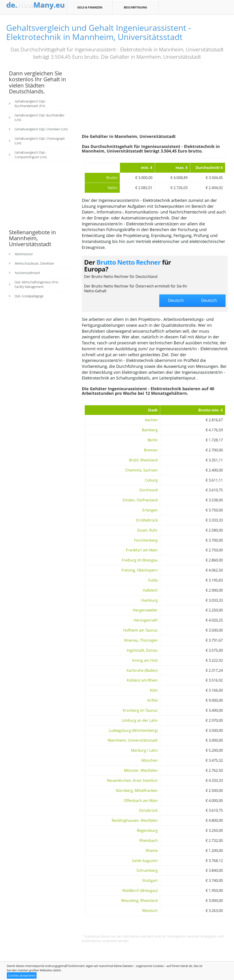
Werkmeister (24, 254)
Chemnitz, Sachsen (141, 470)
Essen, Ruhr (148, 530)
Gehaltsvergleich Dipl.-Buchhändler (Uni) (40, 117)
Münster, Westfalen (141, 770)
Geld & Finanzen (90, 7)
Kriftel (153, 700)
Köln (154, 690)
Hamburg (149, 600)
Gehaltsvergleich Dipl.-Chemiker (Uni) (41, 129)
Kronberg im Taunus (140, 710)
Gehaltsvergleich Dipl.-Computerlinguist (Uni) (31, 155)
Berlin (153, 440)
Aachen (151, 420)
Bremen (151, 450)
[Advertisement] (41, 195)
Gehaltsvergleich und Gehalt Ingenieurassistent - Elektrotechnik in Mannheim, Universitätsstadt (99, 32)
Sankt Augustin (145, 861)
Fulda (153, 580)
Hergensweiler (145, 610)
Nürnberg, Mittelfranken (137, 790)
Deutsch (209, 300)
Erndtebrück (147, 520)
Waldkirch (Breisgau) (140, 890)
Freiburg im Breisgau (140, 560)
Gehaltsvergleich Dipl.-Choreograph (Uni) (40, 141)
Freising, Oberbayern (140, 570)
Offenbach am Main (141, 801)
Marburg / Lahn (144, 750)
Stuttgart (150, 880)
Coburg (151, 480)
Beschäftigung (135, 7)
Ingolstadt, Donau (142, 650)
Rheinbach (149, 840)
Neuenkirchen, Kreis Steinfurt (132, 780)
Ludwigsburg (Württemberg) (133, 730)
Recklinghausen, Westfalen (135, 820)
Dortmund (149, 490)
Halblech (150, 590)
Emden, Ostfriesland (140, 500)
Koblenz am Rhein (142, 680)
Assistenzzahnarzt (27, 273)
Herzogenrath (146, 620)
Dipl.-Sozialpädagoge (29, 296)
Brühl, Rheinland (143, 460)
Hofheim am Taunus (140, 630)
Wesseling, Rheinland (139, 901)
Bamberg (150, 430)
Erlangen (150, 510)
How (35, 5)
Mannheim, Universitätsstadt (133, 740)
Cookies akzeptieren (22, 975)
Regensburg (147, 830)
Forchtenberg (146, 540)
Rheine (152, 851)
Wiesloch (150, 911)
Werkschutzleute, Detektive (34, 263)
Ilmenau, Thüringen (141, 640)
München (150, 760)
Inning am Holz (145, 660)
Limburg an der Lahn (140, 720)
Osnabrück (148, 810)
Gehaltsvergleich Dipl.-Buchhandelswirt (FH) (31, 104)
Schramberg (147, 870)
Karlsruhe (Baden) (142, 670)
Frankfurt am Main (142, 550)
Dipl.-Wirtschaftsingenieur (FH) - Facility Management (37, 284)
